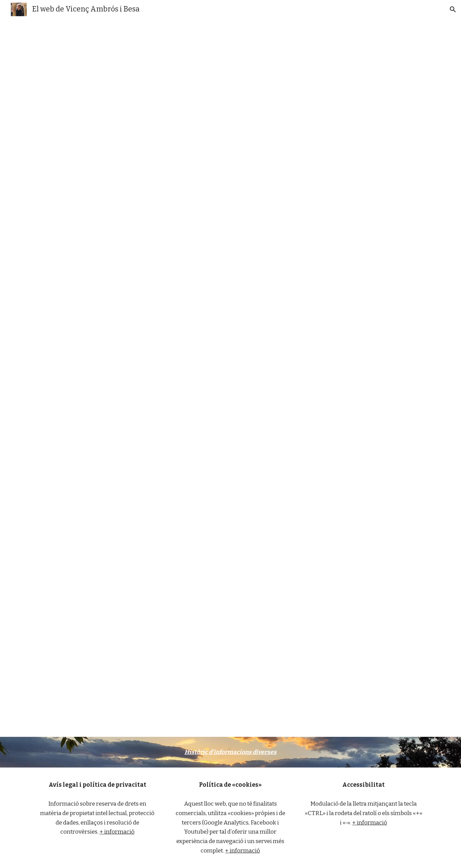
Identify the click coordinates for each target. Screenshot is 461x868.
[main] (230, 752)
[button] (453, 9)
